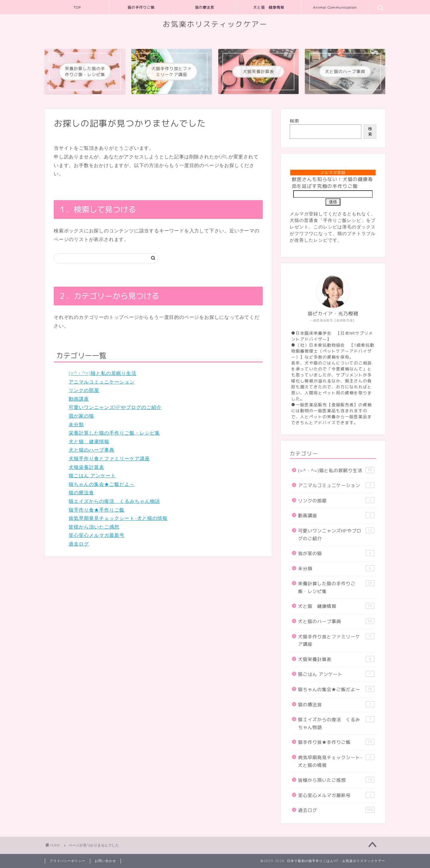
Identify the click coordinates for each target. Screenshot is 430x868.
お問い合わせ (105, 861)
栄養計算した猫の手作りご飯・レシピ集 (114, 433)
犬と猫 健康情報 (269, 7)
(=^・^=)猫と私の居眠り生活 (103, 373)
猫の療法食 (205, 7)
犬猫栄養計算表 (86, 467)
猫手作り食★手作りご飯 (97, 510)
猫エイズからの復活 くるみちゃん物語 (114, 501)
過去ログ (79, 544)
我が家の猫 (81, 416)
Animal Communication (335, 7)
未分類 (76, 424)
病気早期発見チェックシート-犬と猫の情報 (118, 518)
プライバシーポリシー (67, 861)
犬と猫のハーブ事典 (92, 450)
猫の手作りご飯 (141, 7)
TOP (77, 7)
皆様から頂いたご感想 (94, 527)
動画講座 (79, 399)
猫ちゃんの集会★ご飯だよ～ (102, 484)
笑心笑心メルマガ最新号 (97, 535)
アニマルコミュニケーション (102, 382)
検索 (294, 121)
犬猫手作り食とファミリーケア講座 (109, 458)
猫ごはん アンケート (92, 475)
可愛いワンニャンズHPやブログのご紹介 (115, 407)
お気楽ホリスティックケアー (215, 24)
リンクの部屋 (84, 390)
